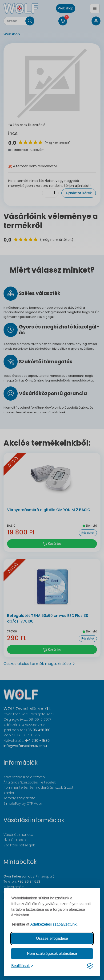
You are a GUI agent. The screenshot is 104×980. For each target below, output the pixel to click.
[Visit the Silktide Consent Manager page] (90, 966)
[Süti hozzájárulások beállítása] (22, 966)
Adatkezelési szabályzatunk (54, 924)
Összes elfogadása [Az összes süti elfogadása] (52, 938)
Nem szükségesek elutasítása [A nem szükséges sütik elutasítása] (52, 953)
